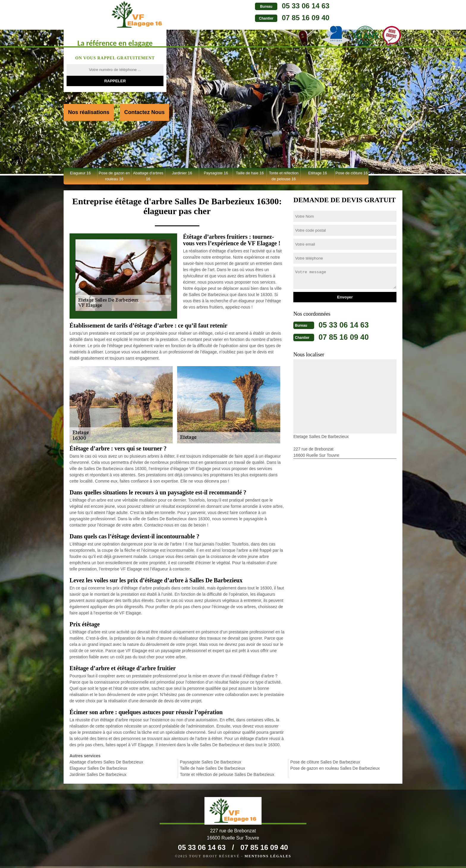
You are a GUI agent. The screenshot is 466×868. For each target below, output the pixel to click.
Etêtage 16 (318, 173)
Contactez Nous (144, 112)
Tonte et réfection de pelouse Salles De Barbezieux (227, 774)
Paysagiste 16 (216, 173)
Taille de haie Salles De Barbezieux (212, 768)
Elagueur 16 (80, 173)
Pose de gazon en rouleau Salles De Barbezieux (335, 768)
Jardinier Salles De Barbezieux (98, 774)
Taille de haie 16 (250, 173)
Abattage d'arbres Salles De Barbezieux (106, 762)
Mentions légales (268, 858)
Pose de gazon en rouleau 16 (114, 176)
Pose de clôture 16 (352, 173)
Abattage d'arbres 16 (148, 176)
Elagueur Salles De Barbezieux (98, 768)
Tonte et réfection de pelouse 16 (284, 176)
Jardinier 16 (182, 173)
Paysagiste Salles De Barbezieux (210, 762)
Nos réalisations (89, 112)
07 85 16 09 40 (250, 18)
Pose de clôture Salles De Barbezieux (325, 762)
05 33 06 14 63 (250, 6)
